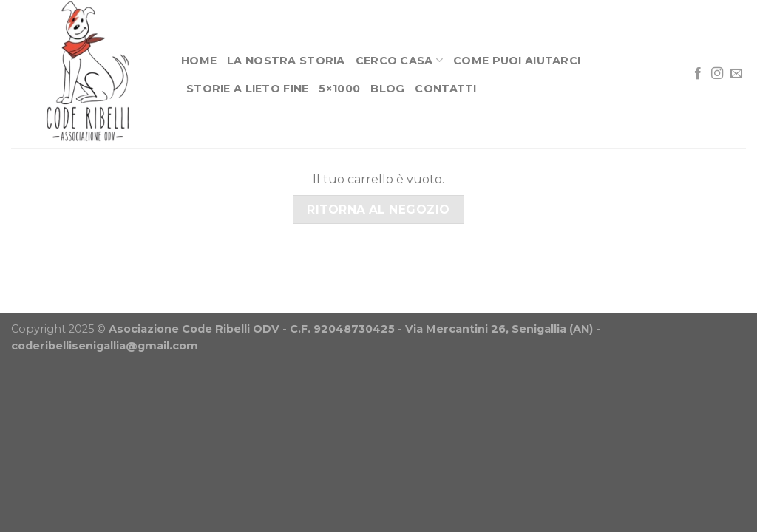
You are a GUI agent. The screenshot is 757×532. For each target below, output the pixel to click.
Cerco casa (399, 60)
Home (199, 61)
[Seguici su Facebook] (698, 74)
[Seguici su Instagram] (717, 74)
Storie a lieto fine (247, 89)
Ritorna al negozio (378, 209)
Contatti (445, 89)
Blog (387, 89)
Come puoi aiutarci (517, 61)
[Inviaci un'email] (736, 74)
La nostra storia (286, 61)
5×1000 (339, 89)
